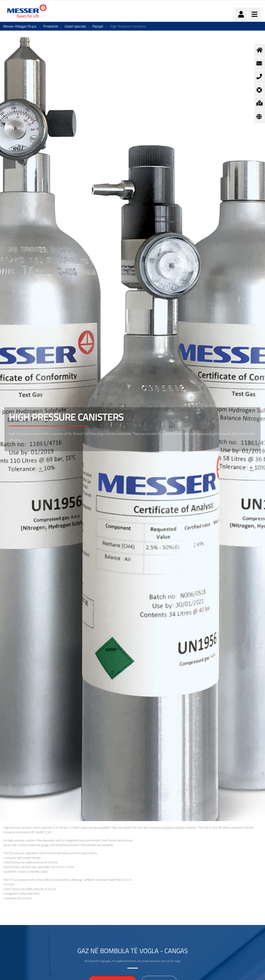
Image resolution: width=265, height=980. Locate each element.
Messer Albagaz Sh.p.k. (20, 26)
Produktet (51, 26)
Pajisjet (98, 26)
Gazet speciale (75, 26)
